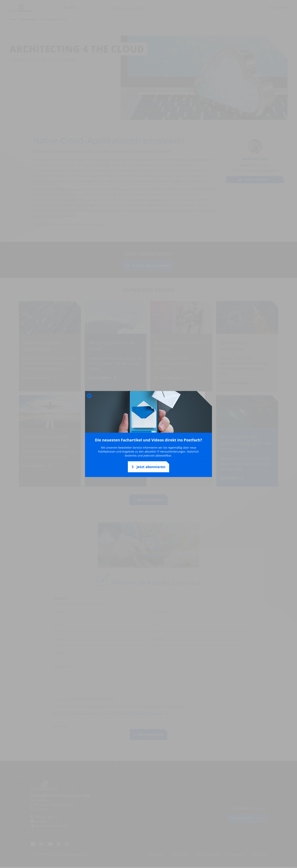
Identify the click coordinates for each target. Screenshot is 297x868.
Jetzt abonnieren (148, 467)
